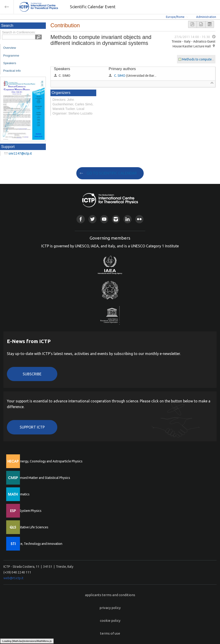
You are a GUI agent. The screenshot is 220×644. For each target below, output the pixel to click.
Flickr (139, 219)
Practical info (12, 71)
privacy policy (110, 608)
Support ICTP (32, 427)
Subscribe (32, 374)
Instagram (116, 219)
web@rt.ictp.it (13, 578)
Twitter (92, 219)
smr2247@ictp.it (20, 153)
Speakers (10, 63)
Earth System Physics (26, 511)
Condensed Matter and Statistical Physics (41, 478)
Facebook (81, 219)
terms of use (110, 633)
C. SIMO (120, 76)
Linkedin (128, 219)
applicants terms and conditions (110, 595)
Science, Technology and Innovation (37, 544)
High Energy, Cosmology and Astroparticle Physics (47, 461)
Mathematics (20, 494)
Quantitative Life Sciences (30, 527)
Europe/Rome (175, 17)
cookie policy (110, 621)
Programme (11, 56)
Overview (10, 48)
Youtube (104, 219)
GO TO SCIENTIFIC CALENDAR (112, 173)
